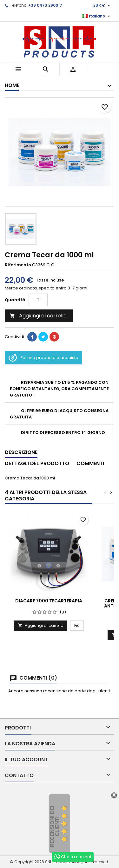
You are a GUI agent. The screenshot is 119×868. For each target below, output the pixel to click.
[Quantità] (38, 300)
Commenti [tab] (90, 463)
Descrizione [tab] (21, 452)
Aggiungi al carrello (38, 316)
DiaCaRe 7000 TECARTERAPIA (49, 601)
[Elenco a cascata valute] (102, 5)
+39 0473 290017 (45, 5)
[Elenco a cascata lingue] (97, 16)
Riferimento (18, 265)
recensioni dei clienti (55, 827)
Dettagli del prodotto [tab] (37, 463)
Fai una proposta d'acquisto (43, 358)
